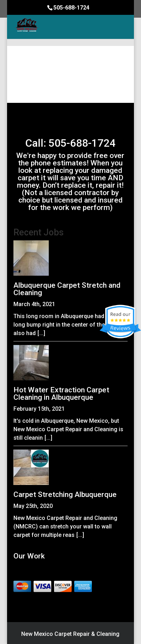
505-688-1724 (71, 8)
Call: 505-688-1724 (70, 143)
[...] (41, 333)
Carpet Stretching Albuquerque (65, 494)
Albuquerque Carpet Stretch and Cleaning (67, 289)
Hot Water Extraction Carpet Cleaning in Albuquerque (61, 394)
